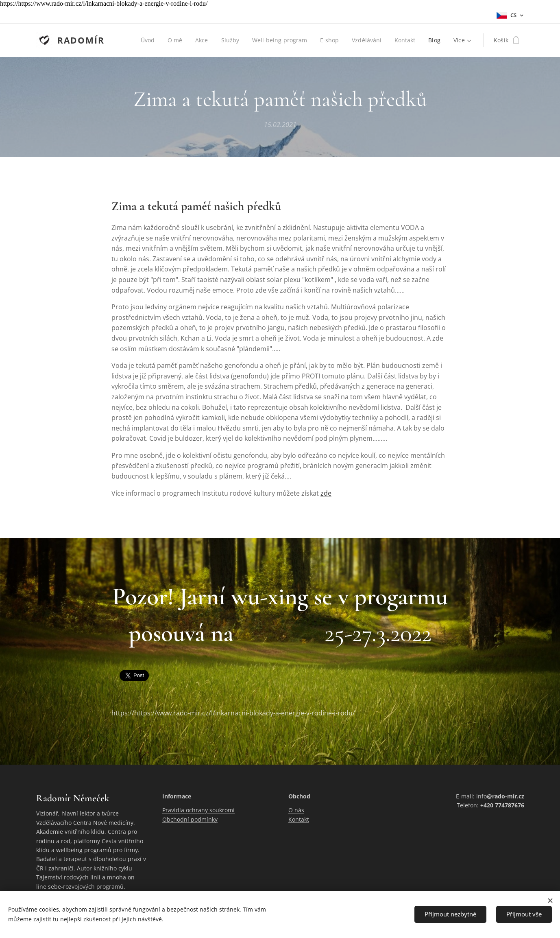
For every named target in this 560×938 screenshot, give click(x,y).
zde (326, 493)
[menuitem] (144, 40)
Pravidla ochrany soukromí (198, 810)
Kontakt (299, 819)
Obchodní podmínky (190, 819)
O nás (296, 810)
